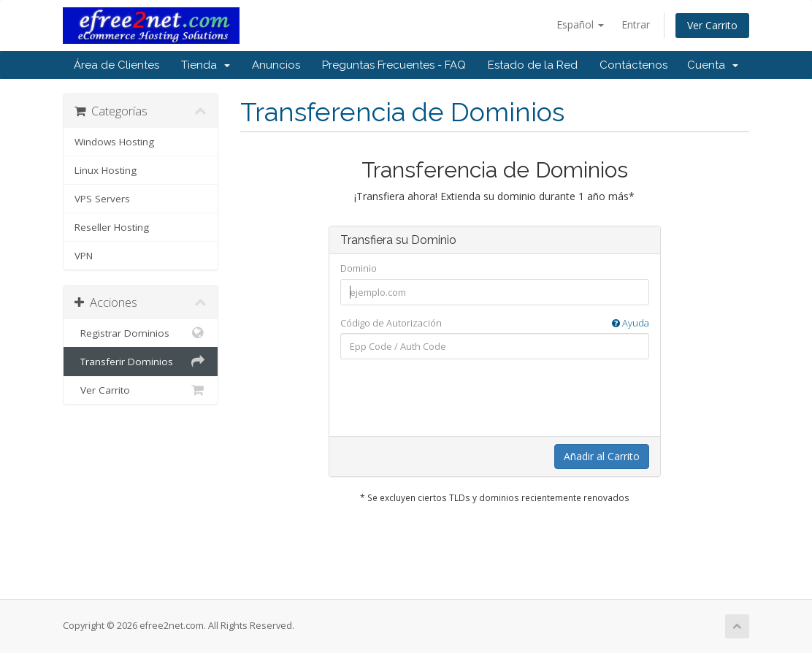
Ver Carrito (712, 25)
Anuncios (276, 65)
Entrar (636, 24)
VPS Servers (102, 199)
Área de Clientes (116, 65)
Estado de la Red (533, 65)
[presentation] (494, 399)
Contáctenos (633, 65)
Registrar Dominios (141, 333)
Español (580, 24)
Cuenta (713, 65)
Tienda (206, 65)
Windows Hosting (114, 142)
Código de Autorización (495, 323)
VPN (84, 256)
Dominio (359, 268)
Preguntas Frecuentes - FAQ (394, 65)
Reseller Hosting (112, 227)
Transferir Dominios (141, 362)
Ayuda (631, 323)
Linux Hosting (106, 170)
